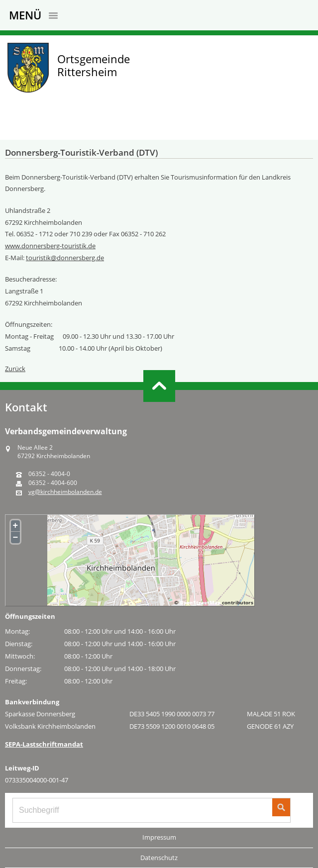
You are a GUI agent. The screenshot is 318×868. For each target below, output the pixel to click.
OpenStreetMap (200, 602)
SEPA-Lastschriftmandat (44, 744)
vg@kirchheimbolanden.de (65, 492)
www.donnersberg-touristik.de (50, 246)
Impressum (159, 837)
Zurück (15, 369)
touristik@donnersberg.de (65, 258)
